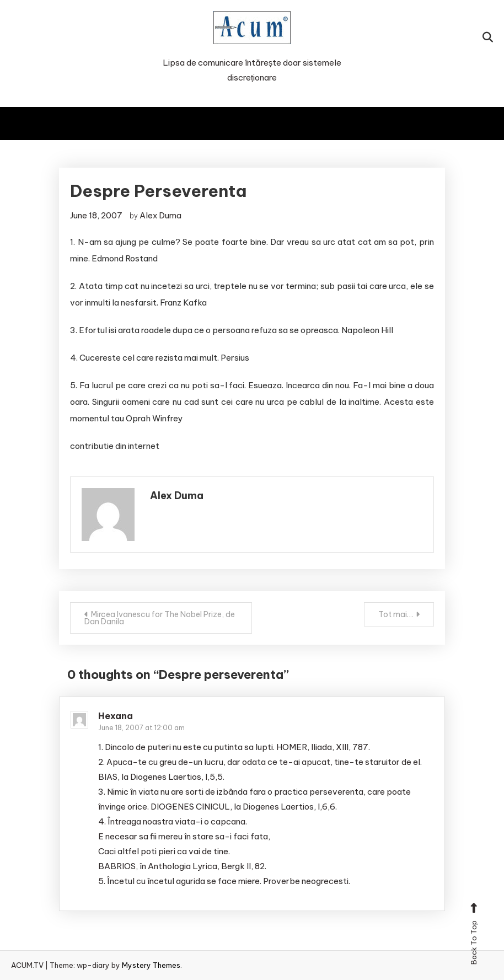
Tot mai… (396, 614)
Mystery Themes (151, 965)
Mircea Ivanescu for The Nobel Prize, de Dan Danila (160, 618)
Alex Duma (160, 215)
